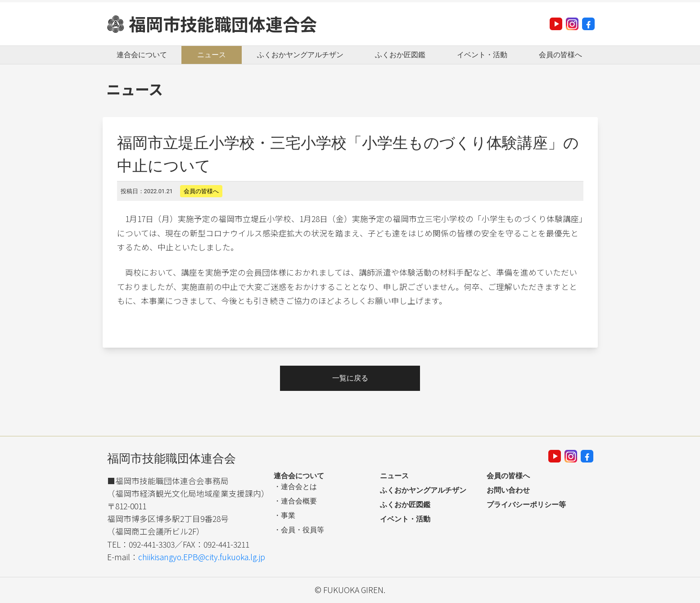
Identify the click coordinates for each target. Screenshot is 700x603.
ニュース (212, 55)
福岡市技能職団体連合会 (223, 24)
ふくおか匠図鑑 (400, 55)
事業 (288, 515)
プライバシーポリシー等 (526, 505)
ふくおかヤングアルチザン (300, 55)
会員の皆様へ (560, 55)
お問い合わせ (508, 490)
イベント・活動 (482, 55)
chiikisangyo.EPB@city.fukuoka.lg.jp (202, 557)
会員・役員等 (303, 530)
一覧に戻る (350, 378)
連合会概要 (299, 501)
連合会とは (299, 487)
